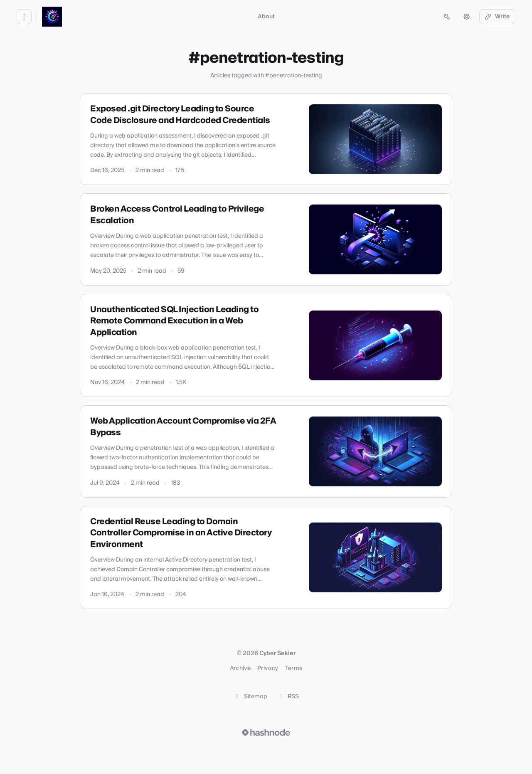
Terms (294, 668)
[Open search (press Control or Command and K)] (447, 17)
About (266, 17)
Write (498, 17)
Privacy (268, 668)
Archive (240, 668)
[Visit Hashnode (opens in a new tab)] (266, 732)
